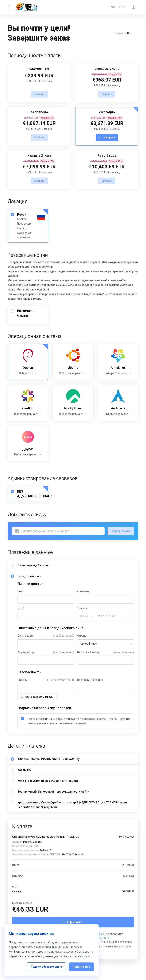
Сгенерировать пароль (37, 697)
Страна (82, 636)
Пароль (22, 680)
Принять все (81, 962)
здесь (70, 947)
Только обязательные (46, 962)
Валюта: (125, 33)
